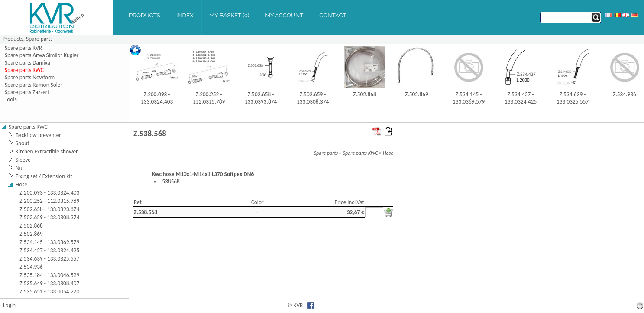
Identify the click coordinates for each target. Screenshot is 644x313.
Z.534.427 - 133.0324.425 (521, 98)
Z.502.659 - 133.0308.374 (313, 98)
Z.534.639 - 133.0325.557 (573, 98)
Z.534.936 (625, 94)
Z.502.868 (365, 94)
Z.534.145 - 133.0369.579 (469, 98)
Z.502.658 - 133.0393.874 (261, 98)
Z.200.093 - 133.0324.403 (157, 98)
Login (9, 305)
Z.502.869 (417, 94)
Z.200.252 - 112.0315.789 (209, 98)
